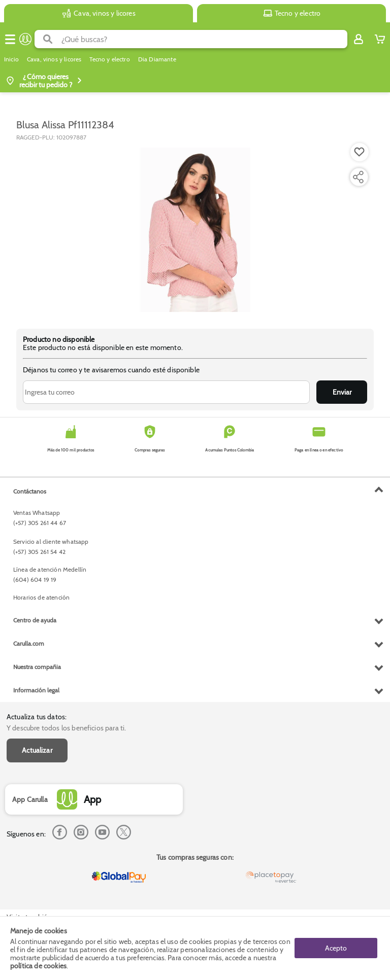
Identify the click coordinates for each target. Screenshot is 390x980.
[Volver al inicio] (25, 39)
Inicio (11, 59)
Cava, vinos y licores (54, 59)
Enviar (342, 392)
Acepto (336, 948)
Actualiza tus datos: (37, 717)
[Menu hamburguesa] (10, 39)
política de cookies (38, 966)
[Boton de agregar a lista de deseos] (360, 152)
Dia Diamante (157, 59)
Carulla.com (29, 643)
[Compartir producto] (358, 177)
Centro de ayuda (35, 620)
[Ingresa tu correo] (166, 392)
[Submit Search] (48, 39)
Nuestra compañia (37, 667)
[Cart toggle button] (380, 39)
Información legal (36, 690)
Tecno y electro (109, 59)
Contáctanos (30, 491)
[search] (204, 39)
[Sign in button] (359, 39)
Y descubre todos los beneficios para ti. (66, 728)
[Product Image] (195, 230)
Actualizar (37, 750)
